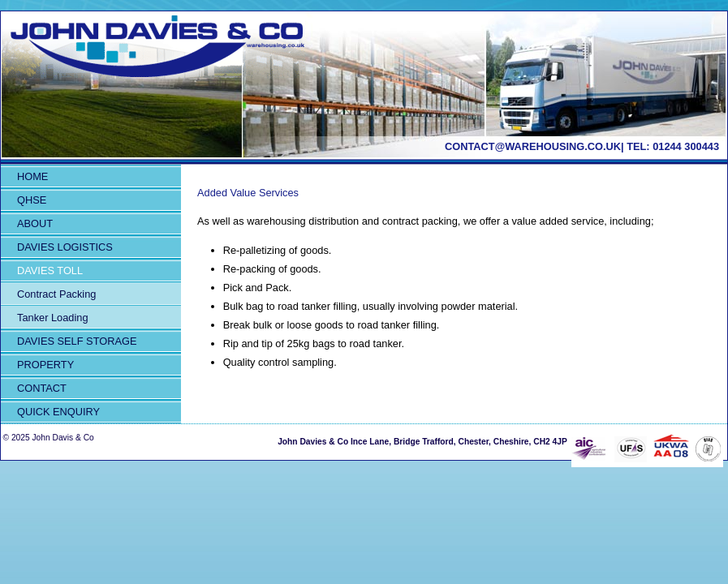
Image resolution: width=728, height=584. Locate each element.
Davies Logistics (65, 247)
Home (32, 176)
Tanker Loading (53, 318)
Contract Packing (56, 294)
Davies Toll (50, 271)
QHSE (32, 200)
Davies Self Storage (77, 341)
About (35, 223)
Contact (42, 388)
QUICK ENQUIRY (58, 412)
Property (45, 365)
